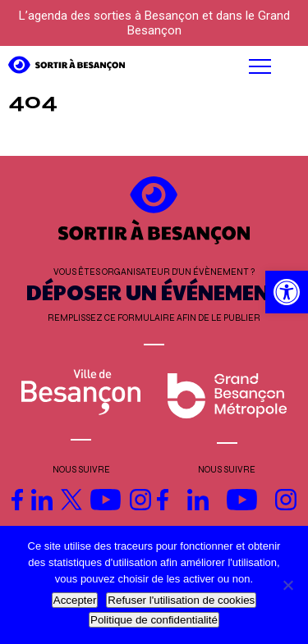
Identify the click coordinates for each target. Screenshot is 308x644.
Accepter (75, 600)
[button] (198, 66)
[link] (287, 292)
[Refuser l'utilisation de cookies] (287, 585)
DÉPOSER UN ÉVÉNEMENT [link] (154, 292)
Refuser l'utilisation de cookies (181, 600)
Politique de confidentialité (154, 620)
